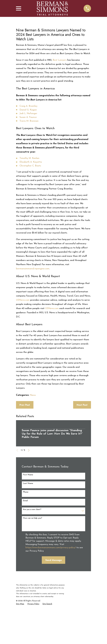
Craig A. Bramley (28, 147)
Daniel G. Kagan (28, 150)
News (33, 436)
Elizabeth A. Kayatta (31, 203)
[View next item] (29, 491)
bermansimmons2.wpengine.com (33, 309)
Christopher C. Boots (30, 206)
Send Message (54, 601)
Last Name (28, 524)
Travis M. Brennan (29, 162)
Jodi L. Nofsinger (28, 154)
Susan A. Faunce (28, 158)
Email (25, 541)
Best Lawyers (60, 101)
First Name (28, 515)
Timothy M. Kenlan (29, 199)
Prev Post (25, 446)
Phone (26, 533)
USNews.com (23, 341)
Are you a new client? (32, 550)
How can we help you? (33, 559)
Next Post (82, 446)
